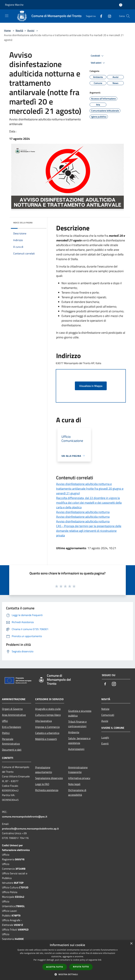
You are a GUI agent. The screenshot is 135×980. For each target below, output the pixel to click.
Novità (19, 30)
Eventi (105, 743)
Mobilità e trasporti (46, 739)
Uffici (5, 721)
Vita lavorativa (43, 721)
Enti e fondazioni (12, 727)
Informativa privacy (79, 778)
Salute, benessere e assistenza (79, 741)
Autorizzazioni (76, 749)
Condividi (98, 56)
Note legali (74, 784)
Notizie (105, 709)
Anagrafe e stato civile (48, 709)
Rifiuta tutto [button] (81, 967)
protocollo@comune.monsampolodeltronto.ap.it (30, 829)
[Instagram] (108, 16)
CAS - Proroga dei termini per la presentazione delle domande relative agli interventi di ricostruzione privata (89, 531)
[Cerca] (128, 16)
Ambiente (74, 732)
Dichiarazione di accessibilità (77, 792)
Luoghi (105, 737)
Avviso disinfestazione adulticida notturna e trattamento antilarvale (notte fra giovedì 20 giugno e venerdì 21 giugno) (90, 489)
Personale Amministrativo (11, 741)
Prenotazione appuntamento (44, 770)
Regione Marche (14, 5)
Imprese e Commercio (47, 727)
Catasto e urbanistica (47, 733)
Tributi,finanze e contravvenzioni (77, 724)
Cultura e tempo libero (48, 715)
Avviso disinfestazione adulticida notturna (83, 512)
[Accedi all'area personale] (121, 5)
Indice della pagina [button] (23, 223)
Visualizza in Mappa (91, 386)
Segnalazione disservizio (49, 778)
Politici (6, 733)
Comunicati (108, 715)
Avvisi (31, 30)
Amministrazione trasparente (78, 770)
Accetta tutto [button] (55, 967)
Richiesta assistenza (47, 790)
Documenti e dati (12, 750)
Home (7, 30)
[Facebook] (100, 16)
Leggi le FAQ (42, 784)
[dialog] (67, 960)
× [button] (131, 944)
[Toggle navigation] (7, 16)
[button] (67, 974)
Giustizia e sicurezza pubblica (80, 713)
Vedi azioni (98, 63)
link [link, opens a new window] (100, 960)
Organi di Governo (12, 709)
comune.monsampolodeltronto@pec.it (25, 816)
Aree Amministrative (14, 715)
